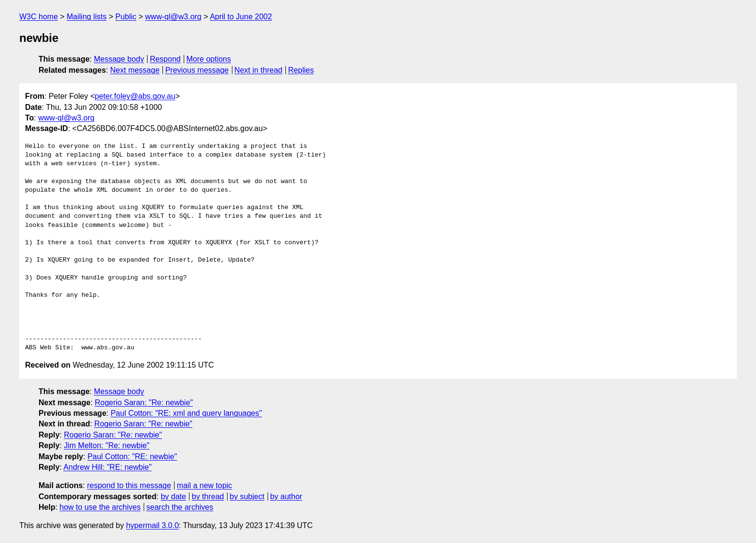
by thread (208, 497)
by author (286, 497)
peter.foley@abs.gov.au (135, 96)
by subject (247, 497)
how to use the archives (100, 507)
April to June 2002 (241, 17)
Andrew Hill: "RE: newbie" (108, 467)
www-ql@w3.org (173, 17)
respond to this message (129, 485)
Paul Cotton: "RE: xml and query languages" (186, 413)
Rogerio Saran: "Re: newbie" (144, 403)
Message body (119, 59)
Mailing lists (87, 17)
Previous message (197, 70)
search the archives (180, 507)
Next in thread (258, 70)
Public (126, 17)
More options (209, 59)
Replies (301, 70)
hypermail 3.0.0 (152, 525)
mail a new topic (205, 485)
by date (173, 497)
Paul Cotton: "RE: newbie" (132, 457)
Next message (135, 70)
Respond (165, 59)
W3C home (39, 17)
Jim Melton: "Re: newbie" (107, 445)
